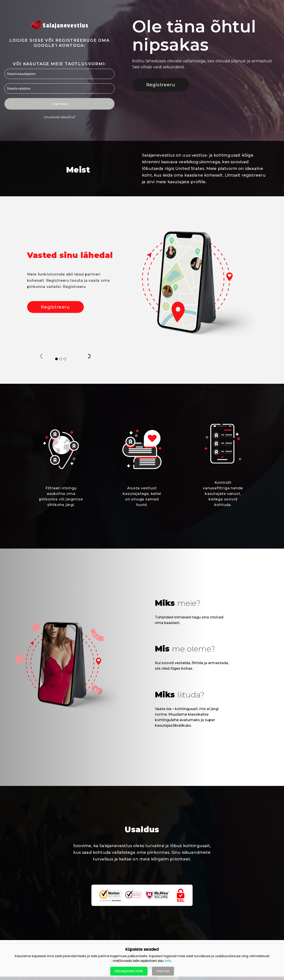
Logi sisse (60, 104)
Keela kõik (163, 971)
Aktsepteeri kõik (129, 971)
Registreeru (161, 85)
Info (168, 961)
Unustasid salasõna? (59, 117)
